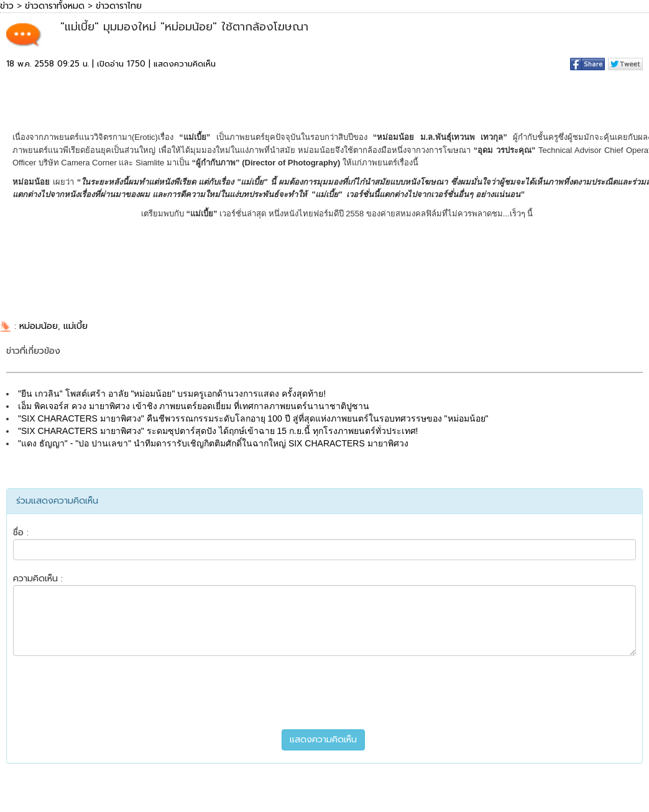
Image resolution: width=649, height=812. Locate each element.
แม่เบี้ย (76, 326)
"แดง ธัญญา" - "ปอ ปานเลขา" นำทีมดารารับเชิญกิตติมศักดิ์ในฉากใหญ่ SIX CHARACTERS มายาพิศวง (213, 443)
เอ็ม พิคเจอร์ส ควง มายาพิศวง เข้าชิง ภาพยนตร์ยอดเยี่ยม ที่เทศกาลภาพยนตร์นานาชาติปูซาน (194, 406)
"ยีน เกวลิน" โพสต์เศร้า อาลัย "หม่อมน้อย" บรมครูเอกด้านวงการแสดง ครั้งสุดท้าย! (172, 394)
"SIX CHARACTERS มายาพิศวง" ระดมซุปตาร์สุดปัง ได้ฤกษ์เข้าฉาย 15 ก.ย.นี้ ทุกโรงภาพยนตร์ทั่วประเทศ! (218, 431)
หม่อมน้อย (39, 326)
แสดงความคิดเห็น (185, 64)
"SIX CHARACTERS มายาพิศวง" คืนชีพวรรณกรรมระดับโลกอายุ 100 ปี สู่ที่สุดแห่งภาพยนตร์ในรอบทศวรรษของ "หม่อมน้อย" (253, 418)
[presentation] (324, 693)
